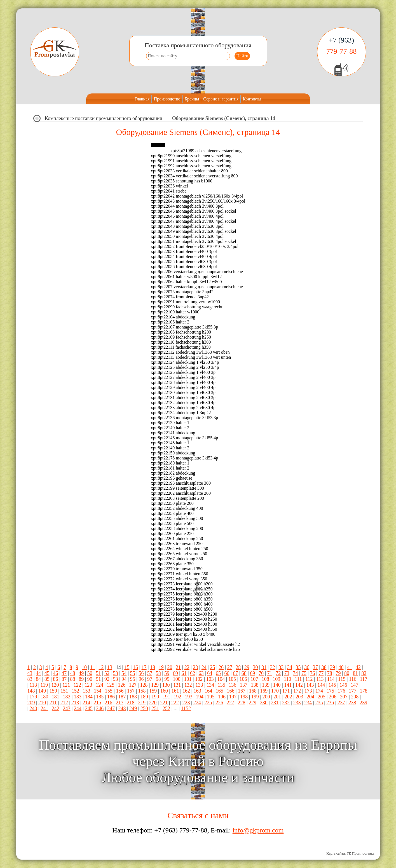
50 (90, 673)
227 (230, 703)
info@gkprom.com (258, 830)
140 (277, 685)
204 (311, 697)
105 (232, 679)
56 (141, 673)
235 (319, 703)
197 (233, 697)
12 (101, 667)
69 (252, 673)
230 (264, 703)
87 (64, 679)
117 (364, 679)
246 (100, 709)
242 (56, 709)
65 (218, 673)
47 (64, 673)
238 (352, 703)
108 (265, 679)
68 (244, 673)
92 (107, 679)
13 (110, 667)
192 (178, 697)
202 (288, 697)
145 (332, 685)
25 (212, 667)
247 (111, 709)
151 (64, 691)
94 (124, 679)
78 (330, 673)
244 (78, 709)
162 (186, 691)
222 (175, 703)
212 (64, 703)
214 (86, 703)
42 (358, 667)
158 (142, 691)
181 (56, 697)
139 (266, 685)
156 (120, 691)
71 (270, 673)
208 (355, 697)
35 (298, 667)
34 (290, 667)
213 (75, 703)
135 (222, 685)
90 (90, 679)
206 (333, 697)
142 (299, 685)
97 (150, 679)
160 (164, 691)
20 (170, 667)
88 (73, 679)
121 (66, 685)
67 (235, 673)
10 (84, 667)
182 (66, 697)
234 (308, 703)
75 (304, 673)
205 (321, 697)
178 (364, 691)
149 (42, 691)
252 (166, 709)
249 (133, 709)
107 (254, 679)
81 (355, 673)
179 (33, 697)
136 (232, 685)
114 (331, 679)
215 (98, 703)
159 (153, 691)
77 (321, 673)
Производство (167, 99)
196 (222, 697)
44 (38, 673)
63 (201, 673)
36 (307, 667)
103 (210, 679)
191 (166, 697)
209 (31, 703)
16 (135, 667)
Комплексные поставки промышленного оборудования (103, 118)
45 (47, 673)
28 (238, 667)
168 (253, 691)
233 (297, 703)
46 (55, 673)
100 (177, 679)
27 (230, 667)
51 (98, 673)
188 (133, 697)
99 (167, 679)
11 (93, 667)
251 (155, 709)
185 (100, 697)
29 (247, 667)
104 (221, 679)
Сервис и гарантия (221, 99)
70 (261, 673)
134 (210, 685)
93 (116, 679)
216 (108, 703)
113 (320, 679)
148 (31, 691)
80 (347, 673)
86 (55, 679)
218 (131, 703)
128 (144, 685)
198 (244, 697)
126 (122, 685)
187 (122, 697)
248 (122, 709)
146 (343, 685)
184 (89, 697)
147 (354, 685)
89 (81, 679)
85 (47, 679)
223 (186, 703)
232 (286, 703)
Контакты (252, 99)
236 (330, 703)
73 (287, 673)
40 (341, 667)
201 (277, 697)
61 (184, 673)
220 (153, 703)
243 (66, 709)
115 (342, 679)
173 (308, 691)
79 (338, 673)
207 (344, 697)
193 (188, 697)
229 (253, 703)
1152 (186, 709)
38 (324, 667)
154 (98, 691)
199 (255, 697)
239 (363, 703)
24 (204, 667)
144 (321, 685)
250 (144, 709)
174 (319, 691)
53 (116, 673)
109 (276, 679)
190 (155, 697)
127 (133, 685)
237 (341, 703)
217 (120, 703)
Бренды (192, 99)
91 (98, 679)
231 (275, 703)
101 (188, 679)
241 (44, 709)
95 (133, 679)
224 (197, 703)
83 (30, 679)
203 (299, 697)
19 (161, 667)
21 (178, 667)
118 (33, 685)
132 (188, 685)
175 (330, 691)
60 (175, 673)
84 (38, 679)
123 (88, 685)
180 (44, 697)
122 (77, 685)
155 (109, 691)
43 (30, 673)
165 (220, 691)
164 (208, 691)
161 (175, 691)
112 (309, 679)
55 (133, 673)
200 (266, 697)
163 (197, 691)
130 (166, 685)
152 (75, 691)
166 (230, 691)
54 (124, 673)
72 (278, 673)
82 (364, 673)
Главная (142, 99)
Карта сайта (336, 853)
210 (42, 703)
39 (332, 667)
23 (195, 667)
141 (288, 685)
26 (221, 667)
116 (353, 679)
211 (53, 703)
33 (281, 667)
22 (187, 667)
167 (242, 691)
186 (111, 697)
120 (55, 685)
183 (78, 697)
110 (287, 679)
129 (155, 685)
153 (87, 691)
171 (286, 691)
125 (111, 685)
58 (158, 673)
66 (227, 673)
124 (99, 685)
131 (177, 685)
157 (131, 691)
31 (264, 667)
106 (243, 679)
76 (313, 673)
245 (89, 709)
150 (53, 691)
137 (244, 685)
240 (33, 709)
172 (297, 691)
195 (211, 697)
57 (150, 673)
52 (107, 673)
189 (144, 697)
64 (210, 673)
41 (350, 667)
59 (167, 673)
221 (164, 703)
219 (142, 703)
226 (219, 703)
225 (208, 703)
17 (144, 667)
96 (141, 679)
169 (264, 691)
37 (315, 667)
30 (256, 667)
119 (44, 685)
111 (298, 679)
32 (273, 667)
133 (199, 685)
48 (73, 673)
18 (153, 667)
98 (158, 679)
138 (255, 685)
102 (199, 679)
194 (200, 697)
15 (127, 667)
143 (310, 685)
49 (81, 673)
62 (193, 673)
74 (295, 673)
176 (342, 691)
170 (275, 691)
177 (352, 691)
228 (241, 703)
